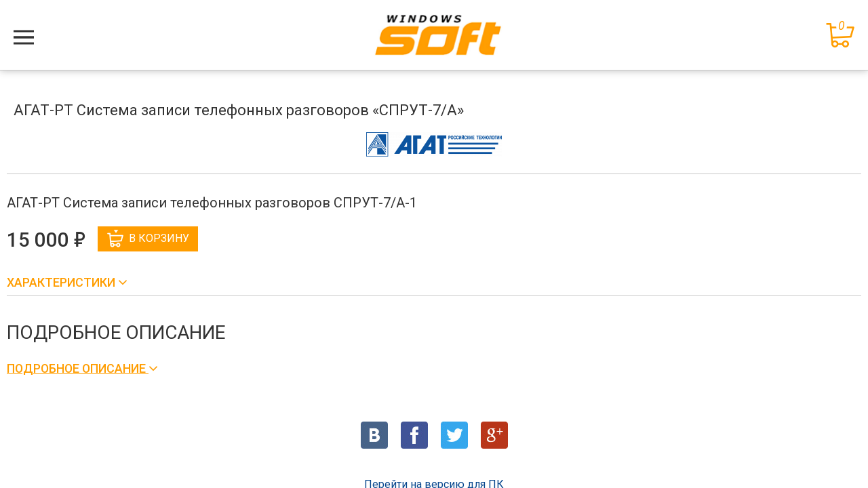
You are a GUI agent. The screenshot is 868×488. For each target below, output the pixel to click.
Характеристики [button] (62, 282)
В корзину (148, 239)
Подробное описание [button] (78, 368)
